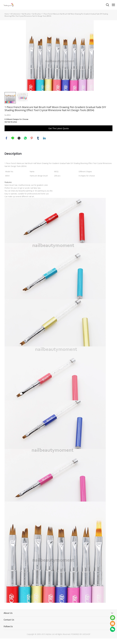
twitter (19, 143)
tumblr (38, 143)
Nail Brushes (26, 14)
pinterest (32, 143)
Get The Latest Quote (59, 134)
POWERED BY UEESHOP (81, 640)
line (13, 143)
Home (7, 14)
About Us (8, 618)
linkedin (44, 143)
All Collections (15, 14)
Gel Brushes (37, 14)
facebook (6, 143)
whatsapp (25, 143)
